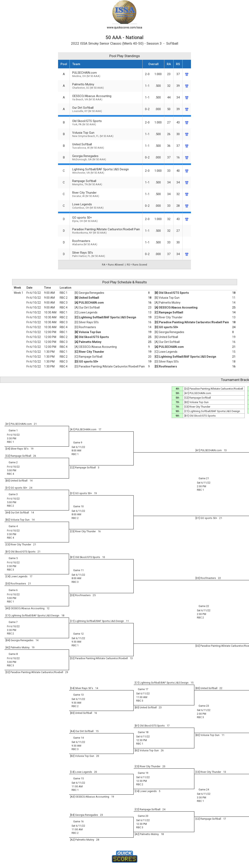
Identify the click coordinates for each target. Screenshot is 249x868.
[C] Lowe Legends (86, 312)
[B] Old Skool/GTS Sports (172, 293)
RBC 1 (64, 293)
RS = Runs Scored (137, 265)
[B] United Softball (87, 298)
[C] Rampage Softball (169, 312)
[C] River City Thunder (169, 317)
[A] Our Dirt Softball (87, 307)
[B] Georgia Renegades (89, 293)
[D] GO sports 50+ (166, 327)
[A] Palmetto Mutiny (168, 303)
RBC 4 (64, 307)
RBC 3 (64, 303)
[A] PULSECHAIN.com (89, 303)
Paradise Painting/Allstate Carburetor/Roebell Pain (106, 231)
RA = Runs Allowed (113, 265)
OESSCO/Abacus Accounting (106, 98)
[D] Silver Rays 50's (87, 322)
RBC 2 (64, 298)
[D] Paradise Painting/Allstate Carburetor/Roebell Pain (192, 322)
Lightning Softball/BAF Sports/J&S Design (106, 171)
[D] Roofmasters (85, 327)
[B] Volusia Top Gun (167, 298)
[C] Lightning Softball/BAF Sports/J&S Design (105, 317)
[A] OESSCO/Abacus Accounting (176, 307)
